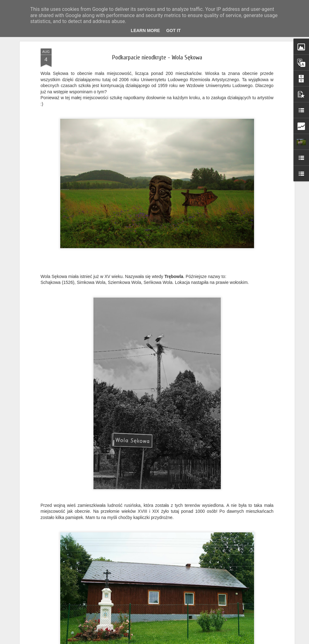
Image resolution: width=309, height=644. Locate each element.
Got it (173, 30)
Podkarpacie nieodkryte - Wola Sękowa (157, 55)
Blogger (178, 641)
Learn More (145, 30)
